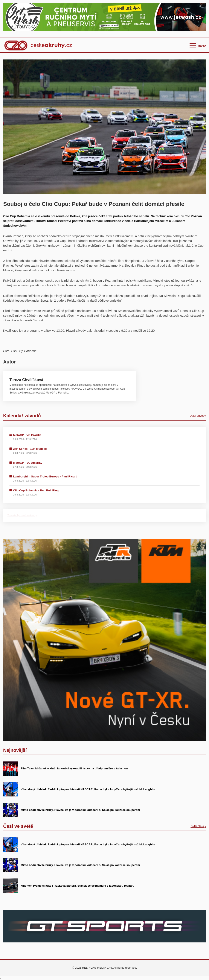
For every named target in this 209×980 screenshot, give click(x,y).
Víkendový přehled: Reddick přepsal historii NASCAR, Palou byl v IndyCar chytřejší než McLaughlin (88, 789)
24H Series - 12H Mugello (30, 449)
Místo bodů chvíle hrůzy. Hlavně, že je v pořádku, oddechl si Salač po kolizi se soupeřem (80, 810)
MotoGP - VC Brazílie (27, 435)
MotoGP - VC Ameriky (28, 463)
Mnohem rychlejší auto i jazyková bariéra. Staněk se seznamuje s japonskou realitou (77, 886)
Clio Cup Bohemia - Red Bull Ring (36, 490)
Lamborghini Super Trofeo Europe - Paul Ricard (45, 476)
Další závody (198, 416)
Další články (198, 826)
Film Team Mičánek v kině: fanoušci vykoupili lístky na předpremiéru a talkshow (74, 768)
